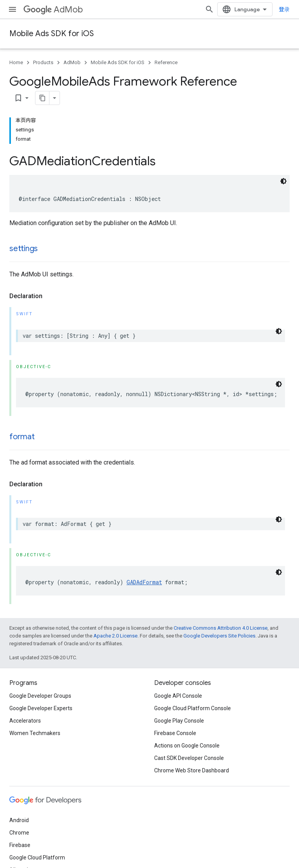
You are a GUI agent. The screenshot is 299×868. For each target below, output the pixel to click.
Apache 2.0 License (115, 636)
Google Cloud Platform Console (193, 708)
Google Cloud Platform (37, 858)
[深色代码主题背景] (283, 181)
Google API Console (178, 696)
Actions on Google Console (187, 746)
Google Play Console (179, 721)
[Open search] (209, 9)
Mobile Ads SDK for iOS (52, 34)
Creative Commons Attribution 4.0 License (221, 628)
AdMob (53, 10)
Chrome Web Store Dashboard (192, 770)
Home (16, 62)
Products (43, 62)
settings (24, 249)
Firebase (20, 845)
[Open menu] (12, 9)
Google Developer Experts (41, 708)
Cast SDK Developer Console (189, 758)
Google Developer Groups (40, 696)
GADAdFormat (144, 582)
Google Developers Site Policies (219, 636)
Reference (166, 62)
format (22, 437)
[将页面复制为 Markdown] (42, 98)
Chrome (19, 833)
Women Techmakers (35, 733)
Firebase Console (175, 733)
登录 (284, 9)
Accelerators (25, 721)
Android (19, 820)
